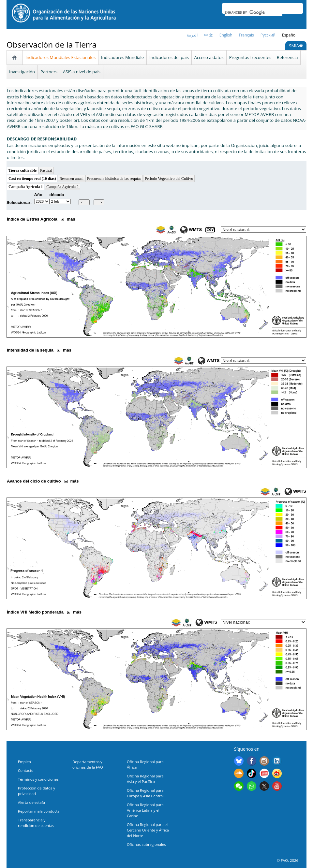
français (246, 35)
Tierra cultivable (22, 170)
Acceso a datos (209, 57)
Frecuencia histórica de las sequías (114, 179)
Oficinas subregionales (146, 844)
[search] (253, 12)
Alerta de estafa (31, 802)
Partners (49, 72)
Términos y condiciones (38, 779)
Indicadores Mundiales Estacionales (60, 57)
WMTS (191, 230)
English (226, 35)
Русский (268, 35)
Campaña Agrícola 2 (62, 187)
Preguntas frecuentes (250, 57)
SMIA (296, 46)
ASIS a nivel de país (82, 72)
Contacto (26, 770)
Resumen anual (71, 179)
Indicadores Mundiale (122, 57)
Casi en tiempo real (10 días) (32, 179)
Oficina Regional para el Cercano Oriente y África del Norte (148, 830)
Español (289, 35)
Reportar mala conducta (39, 811)
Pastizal (46, 170)
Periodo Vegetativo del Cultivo (169, 179)
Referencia (287, 57)
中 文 (209, 35)
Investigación (22, 72)
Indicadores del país (169, 57)
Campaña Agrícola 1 (26, 187)
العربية (192, 35)
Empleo (24, 762)
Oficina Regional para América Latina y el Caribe (145, 810)
